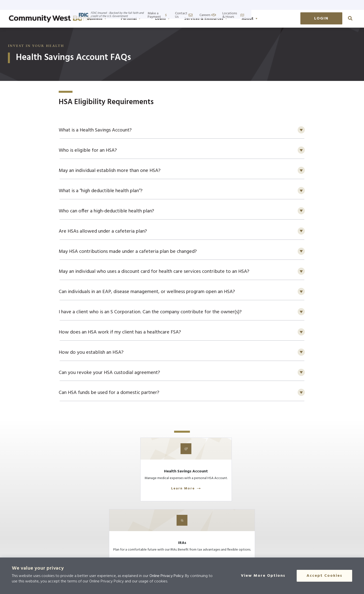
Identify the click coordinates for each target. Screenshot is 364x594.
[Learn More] (109, 480)
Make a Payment (251, 5)
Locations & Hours (341, 5)
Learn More (109, 502)
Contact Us (284, 5)
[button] (182, 131)
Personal (155, 19)
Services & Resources (230, 19)
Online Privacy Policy (166, 576)
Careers (310, 5)
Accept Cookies (324, 576)
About (274, 19)
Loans (187, 19)
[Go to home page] (50, 19)
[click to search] (350, 18)
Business (121, 19)
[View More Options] (266, 576)
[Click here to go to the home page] (57, 539)
